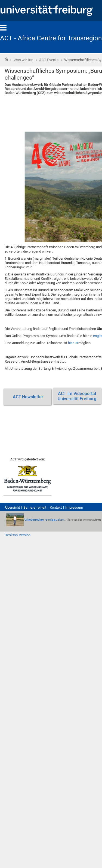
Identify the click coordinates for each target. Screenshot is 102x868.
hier (71, 343)
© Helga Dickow (55, 520)
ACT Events (49, 60)
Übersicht (13, 507)
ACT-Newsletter (27, 397)
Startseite (6, 59)
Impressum (74, 507)
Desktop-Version (18, 535)
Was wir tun (24, 60)
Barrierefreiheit (35, 507)
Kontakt (56, 507)
